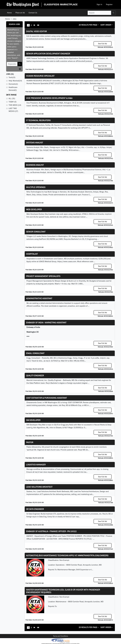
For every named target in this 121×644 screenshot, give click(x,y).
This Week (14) (15, 105)
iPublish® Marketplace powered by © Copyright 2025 (60, 640)
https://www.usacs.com (67, 261)
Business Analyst (35, 165)
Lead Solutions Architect (39, 487)
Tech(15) (12, 77)
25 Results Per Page (88, 25)
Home (9, 13)
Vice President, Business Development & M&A (49, 98)
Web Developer (34, 209)
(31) (10, 74)
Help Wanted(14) (15, 81)
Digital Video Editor (36, 31)
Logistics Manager (36, 465)
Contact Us (33, 13)
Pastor (30, 442)
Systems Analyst (35, 143)
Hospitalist (32, 254)
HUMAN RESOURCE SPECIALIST (40, 76)
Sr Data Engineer (35, 509)
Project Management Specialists (43, 276)
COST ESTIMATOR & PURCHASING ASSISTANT (46, 398)
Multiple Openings (36, 187)
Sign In (99, 4)
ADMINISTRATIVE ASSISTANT (39, 298)
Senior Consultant (36, 232)
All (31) (12, 98)
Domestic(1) (13, 84)
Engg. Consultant (35, 353)
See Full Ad (103, 44)
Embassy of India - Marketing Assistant (46, 323)
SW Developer (33, 420)
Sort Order (106, 25)
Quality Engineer (35, 375)
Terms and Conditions (60, 636)
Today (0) (12, 102)
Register (109, 4)
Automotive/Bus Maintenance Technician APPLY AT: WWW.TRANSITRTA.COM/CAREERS (67, 555)
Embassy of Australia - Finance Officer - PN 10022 (51, 531)
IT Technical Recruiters (38, 120)
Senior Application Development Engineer (48, 54)
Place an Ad (20, 13)
